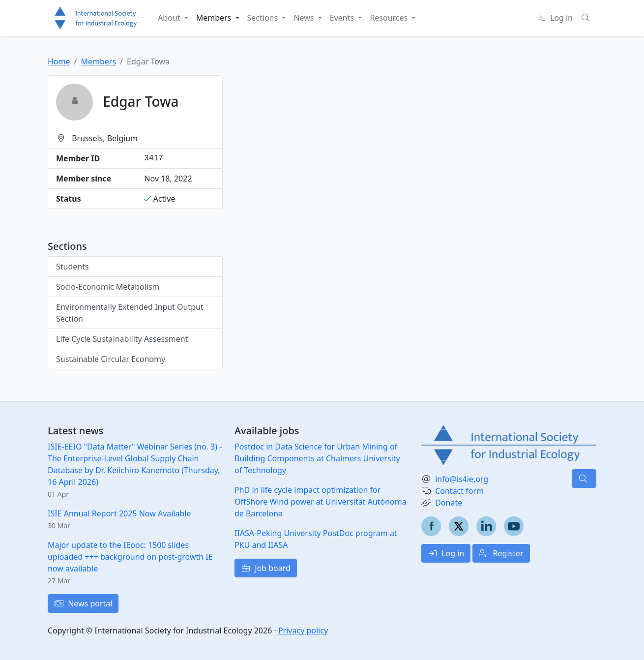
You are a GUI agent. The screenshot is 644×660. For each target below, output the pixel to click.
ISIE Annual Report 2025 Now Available (119, 513)
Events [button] (343, 18)
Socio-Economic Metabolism (108, 287)
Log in (446, 553)
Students (73, 267)
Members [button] (215, 18)
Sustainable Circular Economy (111, 359)
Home (59, 61)
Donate (449, 503)
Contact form (459, 491)
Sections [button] (264, 18)
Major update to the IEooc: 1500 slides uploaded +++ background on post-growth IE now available (130, 557)
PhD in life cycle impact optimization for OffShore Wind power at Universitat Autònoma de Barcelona (321, 502)
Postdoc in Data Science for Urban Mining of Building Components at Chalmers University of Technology (317, 458)
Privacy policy (303, 630)
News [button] (305, 18)
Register (501, 553)
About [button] (170, 18)
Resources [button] (390, 18)
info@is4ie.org (462, 479)
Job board (266, 568)
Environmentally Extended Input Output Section (130, 313)
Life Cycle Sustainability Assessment (122, 339)
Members (98, 61)
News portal (83, 603)
